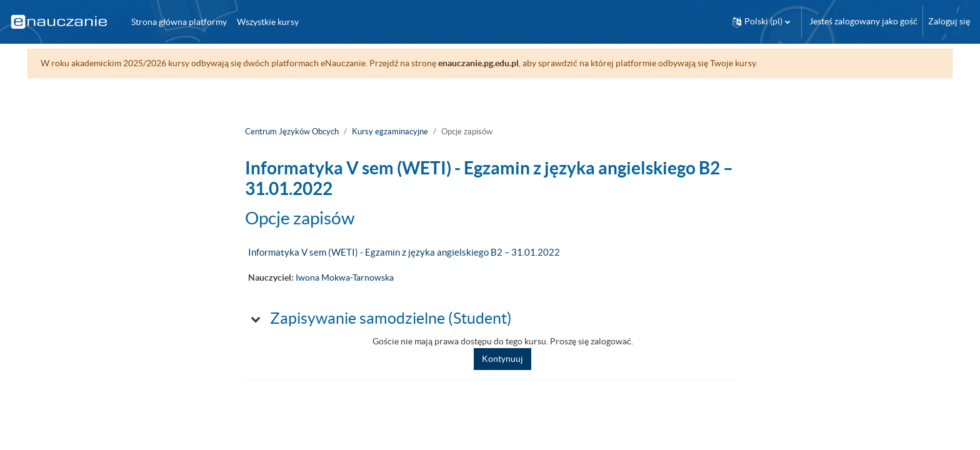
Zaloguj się (949, 21)
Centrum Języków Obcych (292, 132)
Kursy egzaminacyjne (390, 132)
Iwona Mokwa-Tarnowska (345, 277)
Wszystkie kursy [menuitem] (268, 22)
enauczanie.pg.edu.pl (481, 63)
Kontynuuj (502, 359)
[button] (761, 22)
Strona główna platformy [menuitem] (179, 22)
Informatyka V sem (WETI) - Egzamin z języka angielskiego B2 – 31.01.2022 (404, 252)
